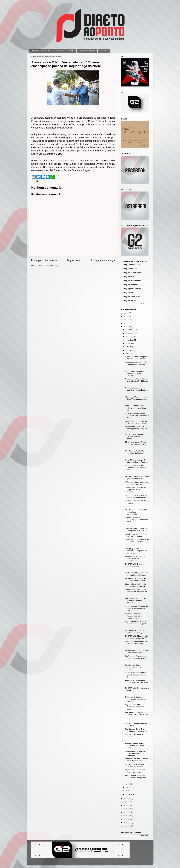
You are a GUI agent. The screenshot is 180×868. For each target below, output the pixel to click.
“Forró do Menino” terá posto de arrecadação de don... (136, 358)
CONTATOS (48, 51)
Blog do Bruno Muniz (132, 281)
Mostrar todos (145, 304)
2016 (126, 816)
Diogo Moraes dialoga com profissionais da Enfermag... (136, 753)
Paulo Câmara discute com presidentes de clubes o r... (137, 591)
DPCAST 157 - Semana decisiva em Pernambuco (136, 765)
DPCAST (104, 51)
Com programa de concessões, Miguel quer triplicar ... (136, 551)
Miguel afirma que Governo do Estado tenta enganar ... (137, 623)
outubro (129, 336)
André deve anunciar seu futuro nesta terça (135, 771)
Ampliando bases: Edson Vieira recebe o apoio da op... (136, 408)
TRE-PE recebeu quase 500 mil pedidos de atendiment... (136, 512)
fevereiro (129, 791)
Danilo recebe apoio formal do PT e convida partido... (137, 541)
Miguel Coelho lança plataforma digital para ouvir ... (135, 707)
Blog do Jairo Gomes (132, 273)
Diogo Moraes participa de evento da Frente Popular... (137, 461)
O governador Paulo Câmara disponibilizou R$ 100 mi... (136, 380)
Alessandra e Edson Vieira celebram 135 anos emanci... (135, 601)
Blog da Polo (129, 277)
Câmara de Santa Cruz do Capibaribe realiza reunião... (135, 490)
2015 (126, 819)
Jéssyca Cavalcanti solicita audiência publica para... (136, 585)
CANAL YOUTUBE (87, 51)
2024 (126, 320)
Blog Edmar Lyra (131, 269)
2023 (126, 323)
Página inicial (74, 260)
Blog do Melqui (130, 301)
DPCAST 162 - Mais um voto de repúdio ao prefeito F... (136, 637)
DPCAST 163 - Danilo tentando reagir (134, 565)
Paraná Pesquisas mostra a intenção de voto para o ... (136, 530)
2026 (126, 313)
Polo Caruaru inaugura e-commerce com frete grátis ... (137, 682)
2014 (126, 823)
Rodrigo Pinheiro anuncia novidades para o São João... (135, 746)
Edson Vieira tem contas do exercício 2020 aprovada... (136, 422)
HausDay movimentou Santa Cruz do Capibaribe (136, 535)
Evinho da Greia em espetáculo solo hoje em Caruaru (136, 699)
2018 (126, 809)
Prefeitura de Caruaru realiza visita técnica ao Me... (136, 652)
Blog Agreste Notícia (132, 289)
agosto (128, 343)
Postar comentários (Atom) (49, 266)
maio (128, 354)
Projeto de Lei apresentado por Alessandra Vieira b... (136, 580)
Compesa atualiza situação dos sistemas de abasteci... (137, 389)
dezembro (130, 330)
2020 (126, 802)
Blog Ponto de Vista (132, 265)
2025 (126, 316)
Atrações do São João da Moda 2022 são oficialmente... (135, 558)
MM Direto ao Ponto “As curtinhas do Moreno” (135, 452)
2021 (126, 799)
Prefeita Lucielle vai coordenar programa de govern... (135, 667)
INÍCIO (35, 51)
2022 (126, 327)
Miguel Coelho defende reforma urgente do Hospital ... (134, 436)
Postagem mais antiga (103, 260)
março (128, 787)
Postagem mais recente (44, 260)
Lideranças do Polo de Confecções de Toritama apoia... (136, 468)
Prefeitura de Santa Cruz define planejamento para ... (136, 429)
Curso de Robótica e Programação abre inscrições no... (133, 616)
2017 (126, 812)
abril (128, 784)
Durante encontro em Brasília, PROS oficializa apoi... (137, 643)
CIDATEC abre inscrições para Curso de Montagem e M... (137, 416)
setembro (130, 340)
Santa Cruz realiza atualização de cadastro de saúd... (137, 520)
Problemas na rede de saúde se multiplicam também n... (137, 760)
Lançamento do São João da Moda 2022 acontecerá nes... (136, 608)
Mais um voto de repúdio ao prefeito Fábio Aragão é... (136, 632)
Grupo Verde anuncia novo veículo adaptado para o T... (136, 675)
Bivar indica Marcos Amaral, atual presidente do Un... (136, 443)
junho (128, 350)
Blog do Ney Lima (131, 285)
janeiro (128, 794)
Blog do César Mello (132, 297)
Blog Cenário (129, 293)
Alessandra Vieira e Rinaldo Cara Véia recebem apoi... (136, 398)
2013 (126, 826)
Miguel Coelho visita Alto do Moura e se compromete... (136, 496)
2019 (126, 805)
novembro (130, 333)
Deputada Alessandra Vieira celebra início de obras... (136, 363)
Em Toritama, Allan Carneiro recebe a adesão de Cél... (136, 657)
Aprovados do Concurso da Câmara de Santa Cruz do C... (136, 714)
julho (128, 347)
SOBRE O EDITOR (66, 51)
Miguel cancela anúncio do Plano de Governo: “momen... (136, 373)
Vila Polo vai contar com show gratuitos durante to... (137, 478)
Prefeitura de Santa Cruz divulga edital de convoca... (137, 730)
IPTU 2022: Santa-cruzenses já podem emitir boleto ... (136, 483)
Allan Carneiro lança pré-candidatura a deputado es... (135, 778)
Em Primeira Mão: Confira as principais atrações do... (136, 574)
